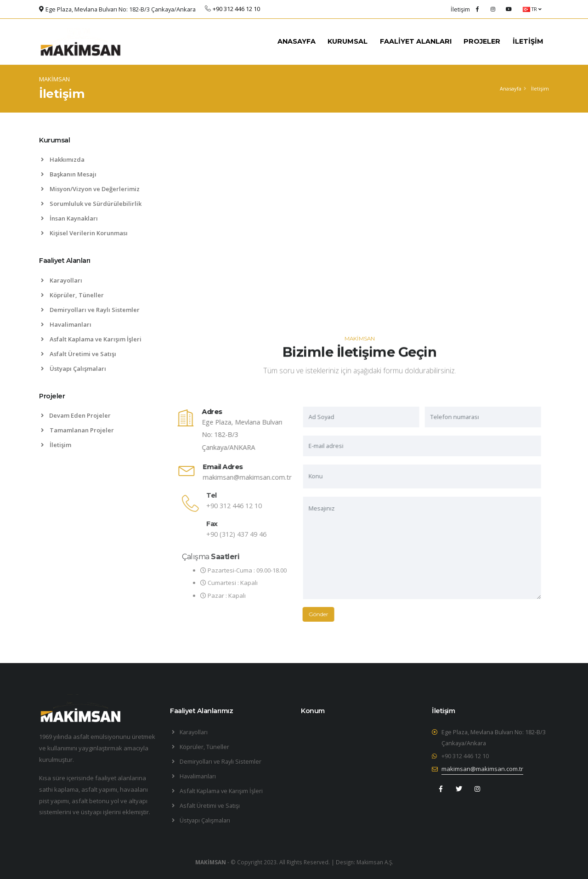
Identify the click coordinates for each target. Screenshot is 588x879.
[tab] (98, 145)
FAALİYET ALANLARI (416, 41)
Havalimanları (66, 324)
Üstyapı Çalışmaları (73, 369)
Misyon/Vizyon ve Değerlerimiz (90, 189)
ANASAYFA (297, 41)
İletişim (56, 445)
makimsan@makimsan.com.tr (258, 477)
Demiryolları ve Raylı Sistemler (90, 310)
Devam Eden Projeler (76, 415)
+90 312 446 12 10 (465, 756)
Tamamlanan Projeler (77, 430)
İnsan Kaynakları (69, 218)
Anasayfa (511, 88)
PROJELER (482, 41)
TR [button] (532, 9)
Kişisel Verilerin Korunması (84, 233)
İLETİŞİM (528, 41)
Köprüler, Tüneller (72, 295)
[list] (44, 445)
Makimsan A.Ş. (375, 862)
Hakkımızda (63, 159)
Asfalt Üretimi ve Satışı (79, 354)
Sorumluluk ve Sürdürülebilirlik (91, 204)
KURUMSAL (348, 41)
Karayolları (62, 280)
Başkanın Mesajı (69, 174)
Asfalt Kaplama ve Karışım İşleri (91, 339)
